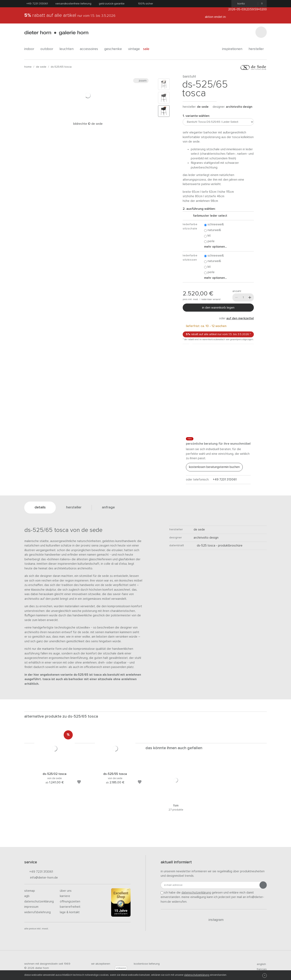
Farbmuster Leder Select (208, 216)
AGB (27, 896)
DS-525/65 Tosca (61, 67)
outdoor (48, 49)
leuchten (68, 49)
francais (260, 969)
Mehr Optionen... (215, 247)
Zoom (141, 81)
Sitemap (30, 891)
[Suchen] (261, 32)
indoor (31, 49)
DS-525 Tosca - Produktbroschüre (218, 546)
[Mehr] (250, 297)
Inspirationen (234, 49)
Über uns (66, 891)
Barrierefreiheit (70, 907)
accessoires (90, 49)
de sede (41, 67)
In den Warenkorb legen (218, 308)
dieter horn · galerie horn (56, 33)
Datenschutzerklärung (39, 902)
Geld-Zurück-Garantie (112, 4)
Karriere (65, 896)
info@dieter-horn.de (41, 878)
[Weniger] (236, 297)
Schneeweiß (214, 225)
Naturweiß (213, 230)
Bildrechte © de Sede (88, 124)
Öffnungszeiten (70, 902)
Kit (207, 236)
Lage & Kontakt (70, 912)
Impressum (31, 907)
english (260, 964)
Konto (240, 4)
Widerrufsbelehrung (37, 912)
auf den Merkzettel (240, 318)
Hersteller (258, 49)
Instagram (214, 920)
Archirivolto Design (239, 107)
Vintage (134, 49)
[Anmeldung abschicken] (263, 885)
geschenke (115, 49)
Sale (148, 49)
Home (28, 67)
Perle (209, 241)
